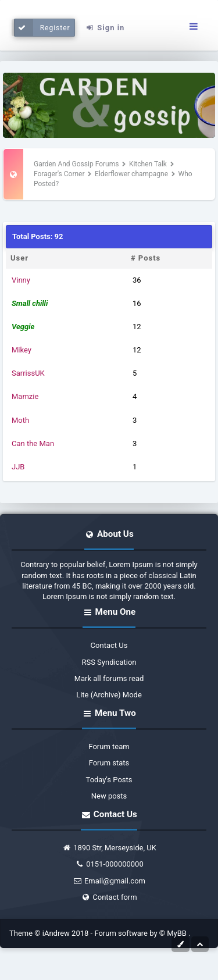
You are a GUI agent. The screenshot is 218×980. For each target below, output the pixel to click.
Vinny (21, 280)
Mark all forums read (109, 678)
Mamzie (25, 396)
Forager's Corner (59, 174)
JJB (18, 467)
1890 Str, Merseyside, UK (109, 848)
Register (42, 28)
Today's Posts (109, 780)
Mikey (22, 350)
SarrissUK (28, 373)
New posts (109, 796)
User (19, 258)
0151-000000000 (109, 864)
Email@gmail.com (109, 881)
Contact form (109, 897)
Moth (20, 420)
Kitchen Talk (148, 164)
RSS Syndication (109, 662)
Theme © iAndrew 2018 (50, 933)
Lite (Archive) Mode (109, 695)
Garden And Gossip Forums (76, 164)
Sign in (105, 28)
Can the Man (33, 443)
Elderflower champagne (131, 174)
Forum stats (109, 763)
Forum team (109, 746)
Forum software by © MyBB (141, 933)
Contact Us (109, 645)
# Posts (146, 258)
